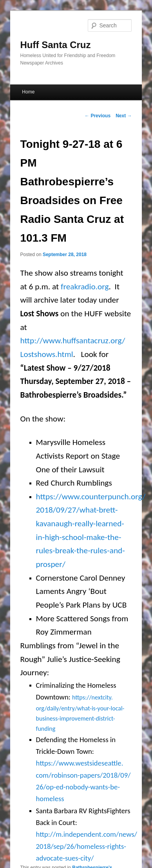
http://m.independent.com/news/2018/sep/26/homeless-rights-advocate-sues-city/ (87, 846)
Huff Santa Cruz (56, 45)
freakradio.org (85, 287)
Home (28, 92)
